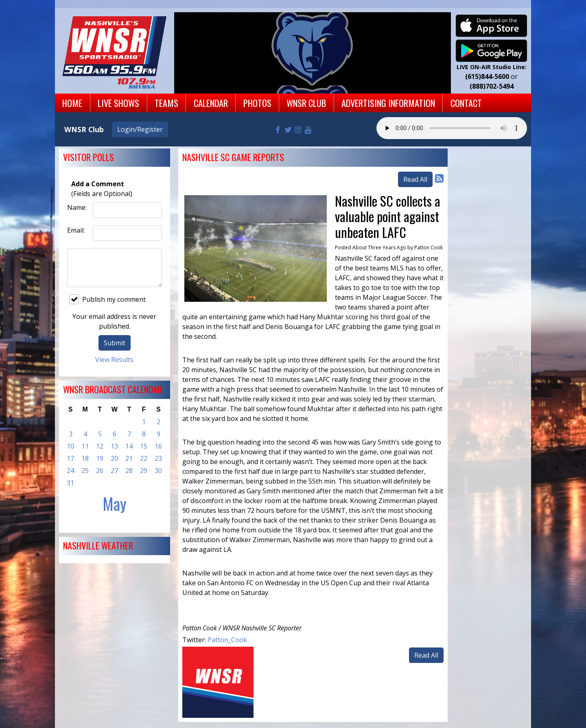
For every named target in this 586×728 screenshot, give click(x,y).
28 (129, 471)
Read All (415, 179)
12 (100, 446)
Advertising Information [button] (388, 103)
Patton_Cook (227, 640)
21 (129, 458)
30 (158, 471)
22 (144, 458)
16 (158, 446)
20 (114, 458)
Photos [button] (257, 103)
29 (144, 471)
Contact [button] (466, 103)
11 (85, 446)
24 (70, 471)
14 (129, 446)
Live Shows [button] (118, 103)
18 (85, 458)
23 (158, 458)
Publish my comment (107, 299)
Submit (115, 343)
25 (85, 471)
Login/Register (140, 129)
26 (100, 471)
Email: (76, 230)
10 (70, 446)
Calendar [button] (211, 103)
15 (144, 446)
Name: (77, 207)
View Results (114, 360)
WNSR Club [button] (306, 103)
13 (114, 446)
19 (100, 458)
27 (114, 471)
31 (70, 483)
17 (70, 458)
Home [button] (72, 103)
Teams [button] (166, 103)
